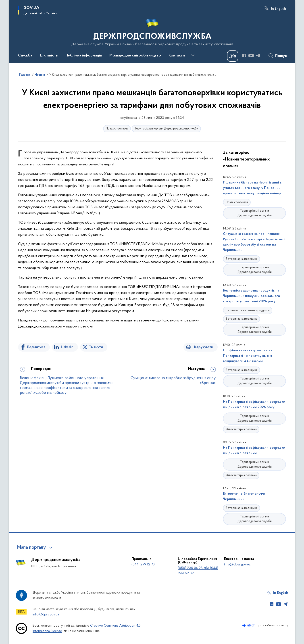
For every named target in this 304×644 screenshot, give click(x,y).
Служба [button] (25, 56)
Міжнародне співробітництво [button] (135, 56)
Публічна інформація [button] (84, 56)
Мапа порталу (32, 548)
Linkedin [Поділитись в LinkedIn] (67, 347)
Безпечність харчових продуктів (248, 310)
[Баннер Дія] (233, 56)
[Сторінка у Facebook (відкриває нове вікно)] (244, 56)
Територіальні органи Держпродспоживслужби (166, 129)
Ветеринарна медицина (242, 259)
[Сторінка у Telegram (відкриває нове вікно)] (258, 56)
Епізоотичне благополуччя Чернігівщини (244, 496)
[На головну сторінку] (152, 31)
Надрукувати (203, 347)
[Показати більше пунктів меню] (193, 55)
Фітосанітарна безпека (241, 429)
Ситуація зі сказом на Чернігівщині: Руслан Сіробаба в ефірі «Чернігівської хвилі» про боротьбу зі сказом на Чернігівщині (254, 242)
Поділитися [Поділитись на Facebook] (36, 347)
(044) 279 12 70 (143, 565)
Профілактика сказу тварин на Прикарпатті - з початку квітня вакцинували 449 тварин (248, 356)
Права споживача (117, 129)
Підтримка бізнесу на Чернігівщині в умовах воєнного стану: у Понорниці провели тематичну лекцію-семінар (252, 188)
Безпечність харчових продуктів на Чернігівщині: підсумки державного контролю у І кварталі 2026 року (251, 296)
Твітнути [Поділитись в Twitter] (96, 347)
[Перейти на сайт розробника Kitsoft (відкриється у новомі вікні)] (249, 625)
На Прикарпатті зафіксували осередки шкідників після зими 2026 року (254, 404)
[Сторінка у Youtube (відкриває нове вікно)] (251, 56)
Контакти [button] (177, 56)
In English (278, 9)
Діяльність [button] (49, 56)
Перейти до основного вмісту (3, 3)
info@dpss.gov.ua (237, 565)
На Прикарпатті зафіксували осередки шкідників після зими (254, 450)
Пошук (281, 56)
